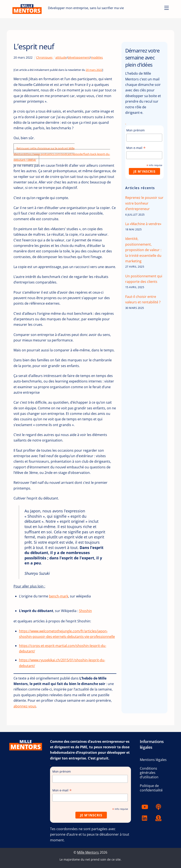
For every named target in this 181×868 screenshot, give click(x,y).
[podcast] (159, 806)
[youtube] (146, 806)
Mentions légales (153, 760)
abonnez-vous (25, 706)
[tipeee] (159, 818)
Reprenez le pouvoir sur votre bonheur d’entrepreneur (144, 203)
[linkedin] (146, 818)
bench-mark (59, 596)
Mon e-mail (136, 148)
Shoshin (85, 611)
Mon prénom (135, 130)
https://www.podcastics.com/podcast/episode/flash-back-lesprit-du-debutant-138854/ (62, 157)
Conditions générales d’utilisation (149, 773)
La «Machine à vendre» (143, 224)
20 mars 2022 (94, 70)
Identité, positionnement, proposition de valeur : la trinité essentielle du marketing (143, 250)
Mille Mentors (88, 852)
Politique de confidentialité (151, 788)
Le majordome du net (75, 859)
